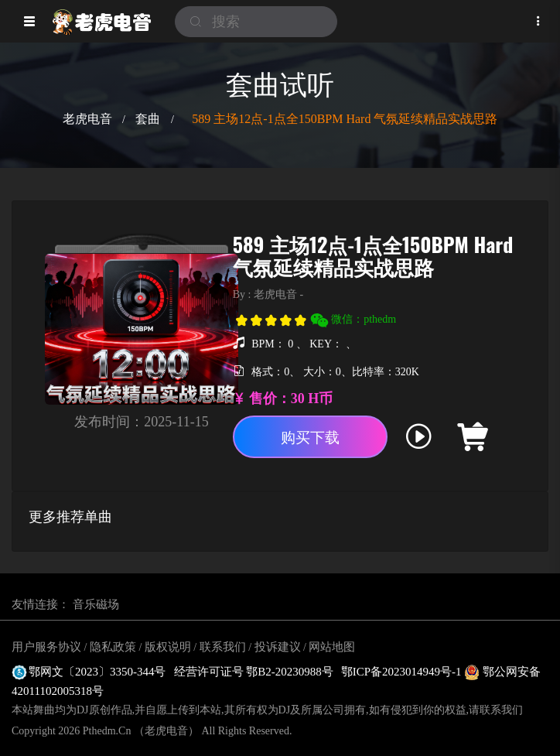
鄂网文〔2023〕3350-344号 (89, 672)
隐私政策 (113, 647)
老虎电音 (87, 119)
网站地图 (332, 647)
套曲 (148, 119)
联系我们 (223, 647)
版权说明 (168, 647)
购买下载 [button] (310, 438)
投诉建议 (278, 647)
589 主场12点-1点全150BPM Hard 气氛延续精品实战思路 (345, 119)
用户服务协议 (46, 647)
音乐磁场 (96, 604)
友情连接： (41, 604)
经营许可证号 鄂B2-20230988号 (254, 672)
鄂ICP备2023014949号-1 (403, 672)
